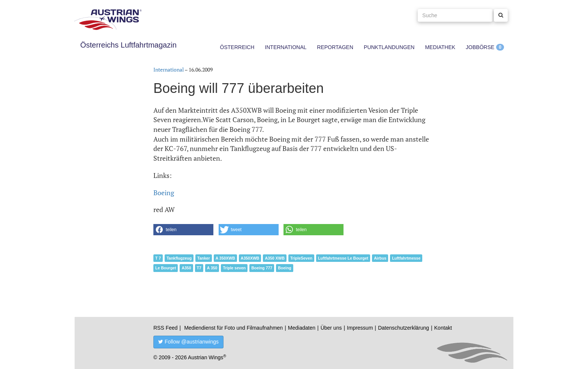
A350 (186, 268)
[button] (183, 230)
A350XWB (250, 258)
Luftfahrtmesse (406, 258)
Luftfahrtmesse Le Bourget (343, 258)
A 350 (212, 268)
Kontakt (443, 328)
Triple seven (234, 268)
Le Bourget (166, 268)
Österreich (237, 47)
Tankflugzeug (179, 258)
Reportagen (335, 47)
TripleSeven (301, 258)
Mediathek (440, 47)
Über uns (331, 328)
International (286, 47)
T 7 (158, 258)
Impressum (360, 328)
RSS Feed (166, 328)
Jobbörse (480, 47)
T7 (199, 268)
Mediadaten (302, 328)
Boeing (164, 193)
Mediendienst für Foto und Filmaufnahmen (233, 328)
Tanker (204, 258)
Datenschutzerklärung (403, 328)
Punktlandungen (389, 47)
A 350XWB (225, 258)
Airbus (380, 258)
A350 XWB (275, 258)
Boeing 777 (262, 268)
